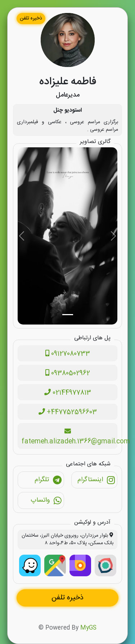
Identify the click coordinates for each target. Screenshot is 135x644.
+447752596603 (68, 412)
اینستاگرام (96, 481)
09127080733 (68, 354)
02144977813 (68, 393)
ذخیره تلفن (31, 18)
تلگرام (48, 481)
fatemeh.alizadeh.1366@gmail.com (69, 437)
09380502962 (68, 374)
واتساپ (46, 501)
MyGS (88, 628)
